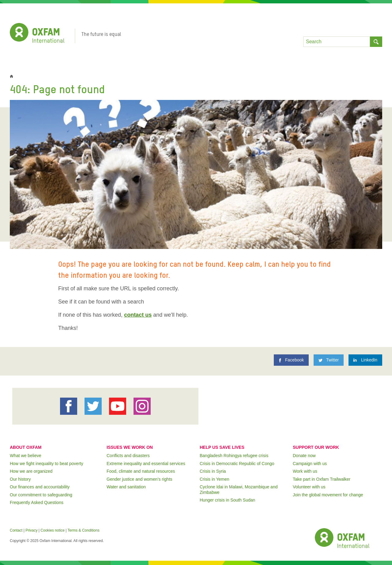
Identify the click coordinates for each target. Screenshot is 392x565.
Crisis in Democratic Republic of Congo (237, 464)
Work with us (305, 471)
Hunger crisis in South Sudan (227, 500)
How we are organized (31, 471)
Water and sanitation (126, 487)
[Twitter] (329, 360)
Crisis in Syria (213, 471)
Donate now (304, 456)
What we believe (26, 456)
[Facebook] (291, 360)
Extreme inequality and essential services (146, 464)
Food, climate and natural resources (141, 471)
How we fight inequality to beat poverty (47, 464)
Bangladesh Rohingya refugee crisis (234, 456)
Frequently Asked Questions (37, 502)
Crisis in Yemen (215, 479)
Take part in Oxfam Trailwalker (322, 479)
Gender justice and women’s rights (139, 479)
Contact (16, 530)
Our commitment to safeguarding (41, 495)
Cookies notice (53, 530)
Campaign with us (310, 464)
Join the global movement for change (328, 495)
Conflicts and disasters (128, 456)
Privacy (31, 530)
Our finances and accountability (40, 487)
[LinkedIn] (365, 360)
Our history (20, 479)
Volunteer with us (309, 487)
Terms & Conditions (84, 530)
